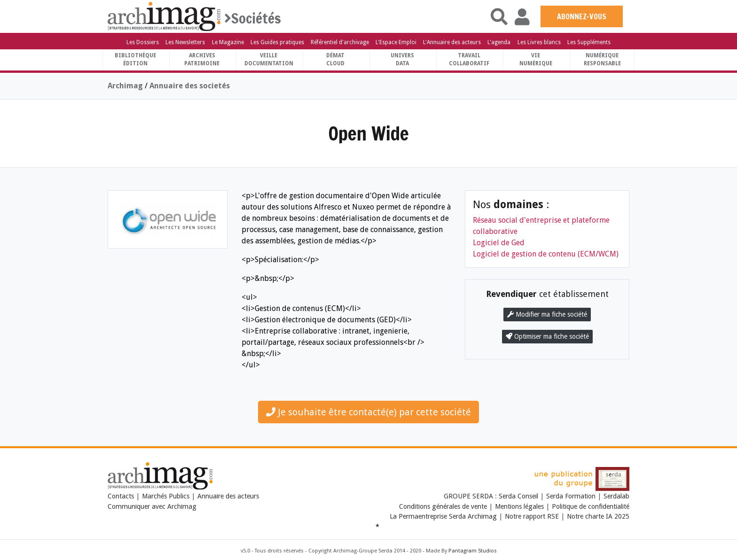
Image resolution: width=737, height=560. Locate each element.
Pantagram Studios (473, 551)
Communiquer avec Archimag (152, 506)
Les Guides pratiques (277, 42)
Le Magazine (228, 42)
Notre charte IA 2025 (598, 516)
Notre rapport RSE (532, 516)
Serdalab (616, 496)
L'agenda (499, 42)
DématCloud (335, 59)
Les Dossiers (143, 42)
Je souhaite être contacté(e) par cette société (368, 412)
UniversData (402, 59)
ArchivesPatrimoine (202, 59)
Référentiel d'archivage (340, 42)
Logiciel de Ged (499, 243)
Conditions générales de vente (443, 506)
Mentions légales (519, 506)
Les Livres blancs (539, 42)
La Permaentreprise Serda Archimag (443, 516)
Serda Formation (572, 496)
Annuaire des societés (190, 86)
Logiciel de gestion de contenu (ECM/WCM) (546, 254)
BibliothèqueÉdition (135, 59)
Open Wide (368, 133)
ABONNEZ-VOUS (582, 16)
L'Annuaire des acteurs (452, 42)
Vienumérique (536, 59)
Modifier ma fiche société (547, 314)
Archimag (125, 86)
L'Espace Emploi (396, 42)
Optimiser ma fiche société (547, 336)
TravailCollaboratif (469, 59)
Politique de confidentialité (591, 506)
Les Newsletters (185, 42)
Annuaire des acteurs (228, 496)
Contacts (121, 496)
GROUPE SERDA (469, 496)
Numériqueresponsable (602, 59)
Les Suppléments (589, 42)
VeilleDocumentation (269, 59)
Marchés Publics (166, 496)
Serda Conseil (519, 496)
